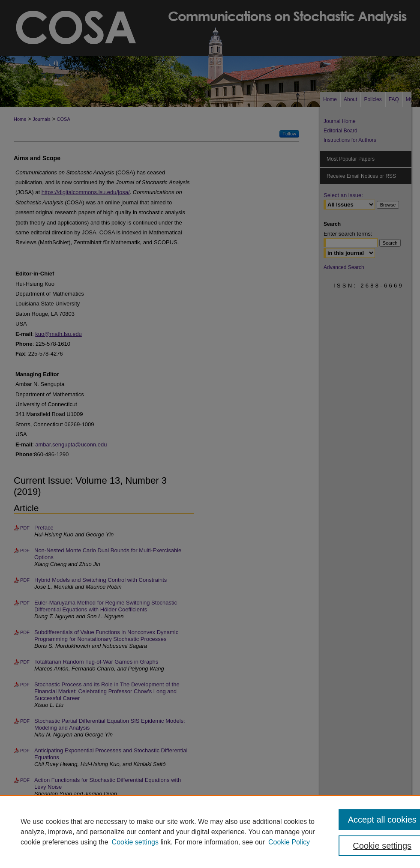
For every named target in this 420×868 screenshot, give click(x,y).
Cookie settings (135, 842)
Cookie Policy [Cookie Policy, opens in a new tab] (289, 842)
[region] (210, 832)
